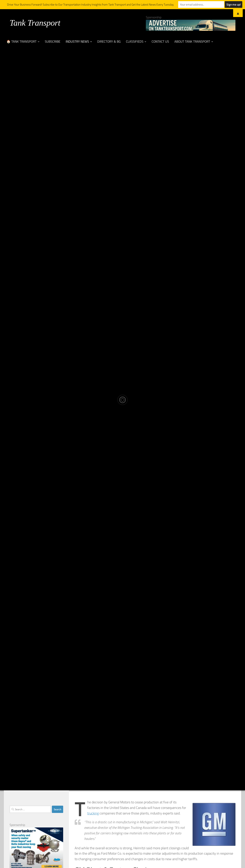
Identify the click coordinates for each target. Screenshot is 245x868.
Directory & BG (109, 41)
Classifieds (135, 41)
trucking (93, 813)
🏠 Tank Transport (22, 41)
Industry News (77, 41)
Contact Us (160, 41)
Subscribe (53, 41)
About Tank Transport (192, 41)
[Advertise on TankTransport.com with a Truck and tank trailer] (191, 25)
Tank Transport (35, 23)
